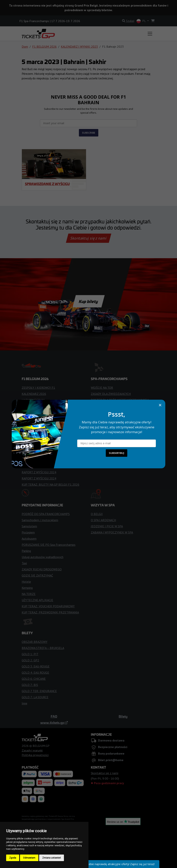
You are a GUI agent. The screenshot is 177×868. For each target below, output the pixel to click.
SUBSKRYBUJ (117, 453)
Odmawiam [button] (29, 858)
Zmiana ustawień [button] (52, 858)
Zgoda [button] (13, 858)
